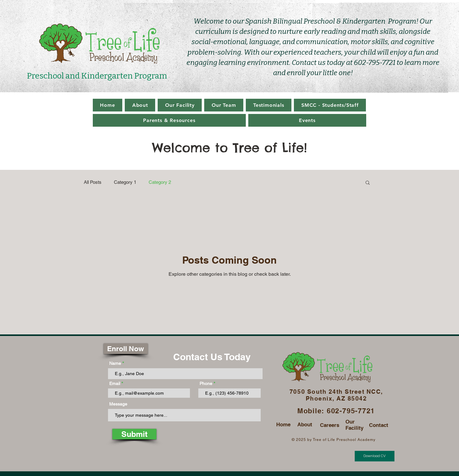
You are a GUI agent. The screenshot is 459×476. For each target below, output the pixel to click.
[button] (368, 183)
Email (115, 383)
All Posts (93, 182)
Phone (206, 383)
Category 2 (160, 182)
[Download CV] (375, 456)
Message (118, 404)
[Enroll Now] (126, 349)
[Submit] (134, 434)
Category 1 (125, 182)
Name (115, 363)
